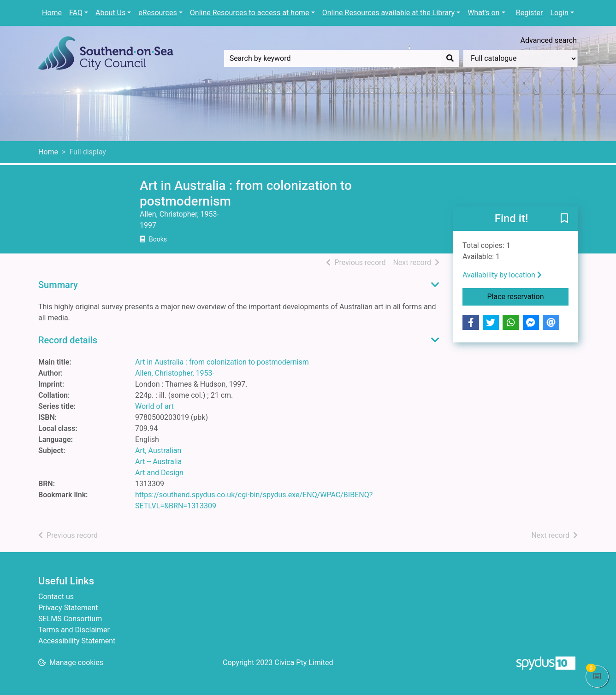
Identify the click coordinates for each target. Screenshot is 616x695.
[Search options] (520, 59)
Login (559, 13)
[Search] (450, 59)
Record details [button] (68, 340)
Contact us (56, 597)
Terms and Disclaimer (74, 630)
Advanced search (549, 40)
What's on (483, 13)
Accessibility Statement (77, 641)
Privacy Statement (68, 608)
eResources (157, 13)
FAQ (76, 13)
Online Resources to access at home (250, 13)
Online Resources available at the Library (388, 13)
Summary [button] (58, 285)
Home (52, 13)
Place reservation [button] (528, 296)
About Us (110, 13)
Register (530, 13)
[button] (564, 219)
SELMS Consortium (70, 619)
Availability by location (502, 275)
